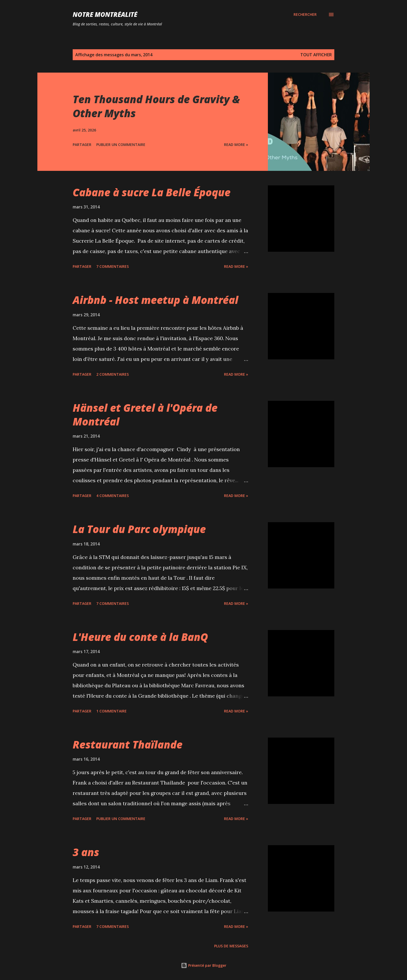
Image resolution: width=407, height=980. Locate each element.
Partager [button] (82, 145)
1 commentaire (111, 711)
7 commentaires (113, 266)
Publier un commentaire (121, 145)
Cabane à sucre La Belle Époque (152, 192)
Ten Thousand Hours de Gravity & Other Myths (156, 106)
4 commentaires (113, 496)
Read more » (236, 145)
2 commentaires (113, 374)
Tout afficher (316, 55)
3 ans (86, 852)
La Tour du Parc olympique (139, 529)
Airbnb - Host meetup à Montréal (155, 300)
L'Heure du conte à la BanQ (140, 637)
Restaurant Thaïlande (128, 744)
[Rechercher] (305, 15)
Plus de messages (231, 946)
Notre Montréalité (105, 14)
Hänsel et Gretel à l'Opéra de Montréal (145, 415)
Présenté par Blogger (204, 965)
